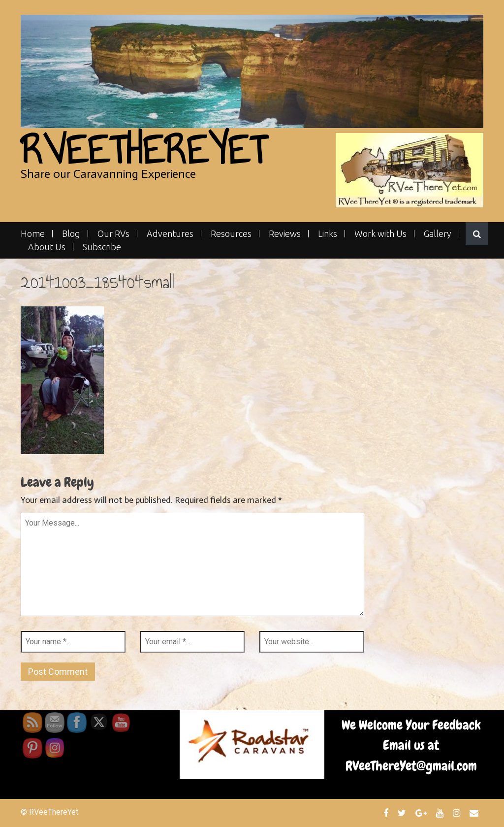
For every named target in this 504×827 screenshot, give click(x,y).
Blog (71, 234)
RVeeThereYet (143, 150)
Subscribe (102, 247)
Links (328, 234)
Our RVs (113, 234)
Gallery (438, 234)
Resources (231, 234)
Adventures (170, 234)
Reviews (285, 234)
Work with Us (380, 234)
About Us (47, 247)
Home (33, 234)
